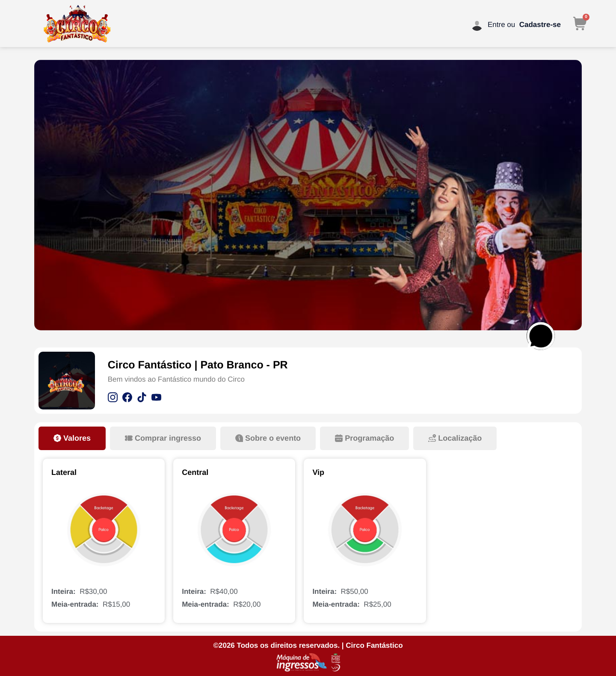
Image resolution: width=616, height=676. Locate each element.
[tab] (72, 438)
